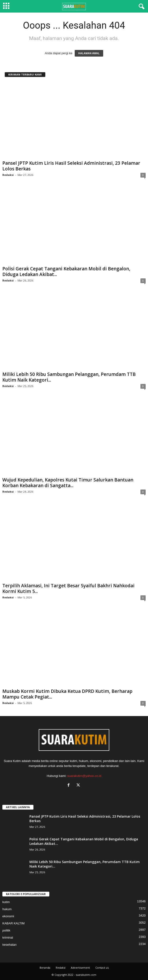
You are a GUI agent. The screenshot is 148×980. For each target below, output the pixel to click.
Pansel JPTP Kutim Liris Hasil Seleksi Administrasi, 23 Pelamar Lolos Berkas (71, 166)
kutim (6, 902)
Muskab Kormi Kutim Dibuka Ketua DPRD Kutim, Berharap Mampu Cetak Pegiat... (67, 694)
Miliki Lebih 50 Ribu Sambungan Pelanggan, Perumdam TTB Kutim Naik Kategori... (69, 377)
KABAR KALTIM (14, 923)
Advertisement (80, 968)
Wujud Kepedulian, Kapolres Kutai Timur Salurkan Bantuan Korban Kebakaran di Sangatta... (68, 483)
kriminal (8, 938)
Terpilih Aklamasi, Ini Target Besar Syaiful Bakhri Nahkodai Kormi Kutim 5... (68, 588)
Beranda (45, 968)
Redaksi (8, 175)
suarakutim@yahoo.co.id (84, 776)
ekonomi (8, 916)
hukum (7, 909)
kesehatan (9, 945)
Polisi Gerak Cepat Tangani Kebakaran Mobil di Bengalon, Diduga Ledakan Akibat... (66, 272)
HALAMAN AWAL (89, 53)
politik (6, 930)
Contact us (102, 968)
